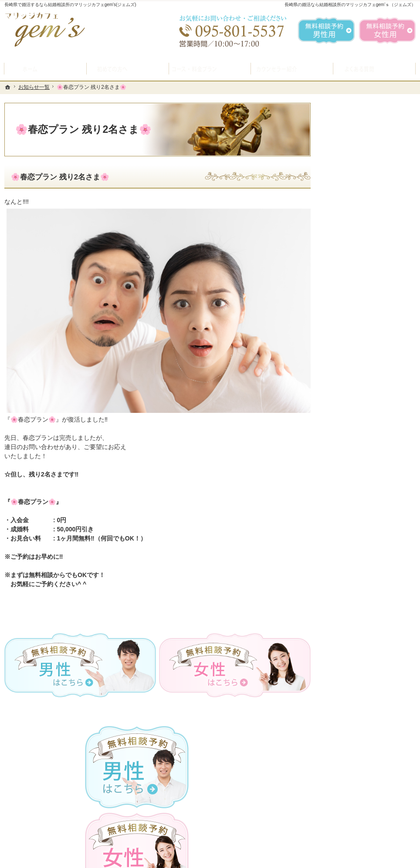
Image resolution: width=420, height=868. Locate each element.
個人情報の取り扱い (360, 553)
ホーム (342, 279)
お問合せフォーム (355, 824)
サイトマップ (351, 594)
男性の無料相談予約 (360, 408)
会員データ (348, 491)
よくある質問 (351, 367)
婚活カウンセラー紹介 (363, 388)
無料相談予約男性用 (326, 30)
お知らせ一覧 (351, 532)
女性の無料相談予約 (360, 429)
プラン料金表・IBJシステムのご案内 (370, 342)
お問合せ (345, 449)
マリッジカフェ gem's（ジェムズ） (124, 859)
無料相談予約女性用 (387, 30)
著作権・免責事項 (357, 574)
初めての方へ (351, 300)
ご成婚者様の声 (354, 470)
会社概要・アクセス (360, 512)
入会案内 (351, 319)
